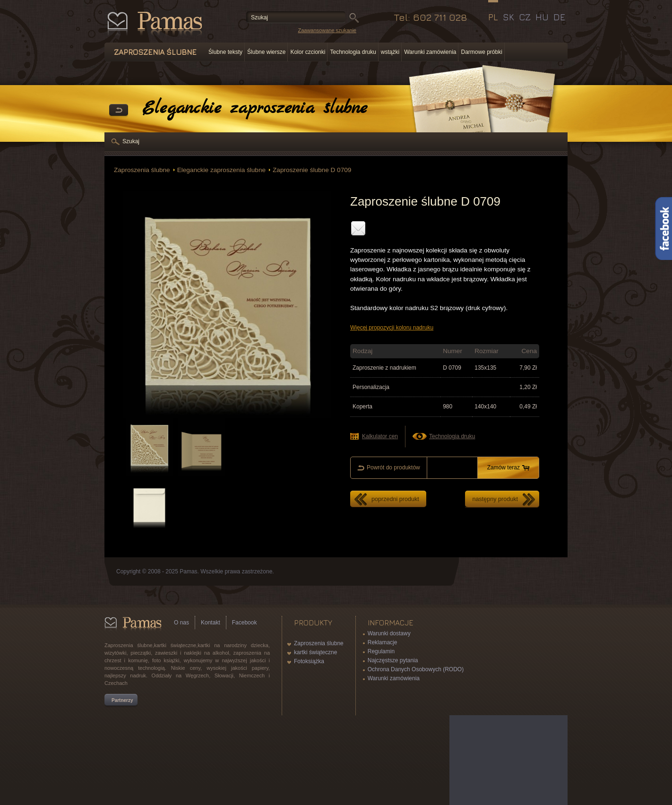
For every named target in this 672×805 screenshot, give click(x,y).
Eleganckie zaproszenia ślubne (221, 170)
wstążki (390, 52)
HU (542, 17)
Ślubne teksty (225, 52)
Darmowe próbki (481, 52)
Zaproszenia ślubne (142, 170)
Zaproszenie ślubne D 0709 (312, 170)
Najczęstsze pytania (393, 660)
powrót (119, 111)
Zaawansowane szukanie (327, 30)
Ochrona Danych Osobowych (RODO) (416, 669)
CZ (525, 17)
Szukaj (131, 141)
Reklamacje (383, 642)
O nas (181, 623)
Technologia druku (353, 52)
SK (508, 17)
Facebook (245, 623)
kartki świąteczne (315, 652)
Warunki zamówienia (430, 52)
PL (493, 17)
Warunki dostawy (389, 633)
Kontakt (211, 623)
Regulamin (381, 651)
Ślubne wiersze (266, 52)
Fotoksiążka (309, 661)
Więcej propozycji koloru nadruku (392, 328)
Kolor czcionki (308, 52)
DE (559, 17)
